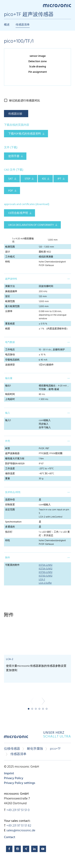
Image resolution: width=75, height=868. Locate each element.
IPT (59, 179)
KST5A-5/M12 (46, 569)
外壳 (8, 441)
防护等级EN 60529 (15, 464)
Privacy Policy (14, 778)
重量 (8, 479)
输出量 (9, 378)
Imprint (9, 774)
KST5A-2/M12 (46, 565)
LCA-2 (42, 579)
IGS (44, 179)
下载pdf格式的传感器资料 (25, 134)
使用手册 (14, 156)
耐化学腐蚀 (35, 749)
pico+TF (55, 749)
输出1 (8, 386)
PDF (11, 191)
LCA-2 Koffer (45, 583)
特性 (8, 262)
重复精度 (10, 324)
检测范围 (10, 247)
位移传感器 (12, 749)
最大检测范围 (12, 306)
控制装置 (10, 505)
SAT (10, 179)
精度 (8, 329)
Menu (6, 5)
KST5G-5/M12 (46, 576)
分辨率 (9, 311)
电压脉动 (10, 355)
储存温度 (10, 474)
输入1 (8, 420)
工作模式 (10, 257)
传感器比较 (15, 114)
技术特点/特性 (13, 492)
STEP (27, 179)
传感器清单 (23, 25)
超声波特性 (11, 279)
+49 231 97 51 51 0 (18, 810)
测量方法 (10, 286)
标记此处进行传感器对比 (25, 101)
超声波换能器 (12, 454)
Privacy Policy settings (20, 783)
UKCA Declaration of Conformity (31, 225)
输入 (8, 413)
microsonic (16, 738)
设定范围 (10, 510)
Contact (10, 837)
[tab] (37, 279)
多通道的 (10, 527)
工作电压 (10, 350)
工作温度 (10, 469)
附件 (8, 558)
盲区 (8, 297)
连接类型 (10, 365)
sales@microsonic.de (21, 831)
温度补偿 (10, 500)
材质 (8, 449)
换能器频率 (11, 292)
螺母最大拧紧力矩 (15, 459)
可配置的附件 (12, 565)
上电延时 (10, 399)
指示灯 (9, 532)
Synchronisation (13, 522)
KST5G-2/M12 (46, 572)
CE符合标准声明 (18, 213)
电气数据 (10, 342)
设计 (8, 252)
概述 (7, 25)
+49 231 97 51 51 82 (19, 826)
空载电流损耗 (12, 360)
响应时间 (10, 394)
